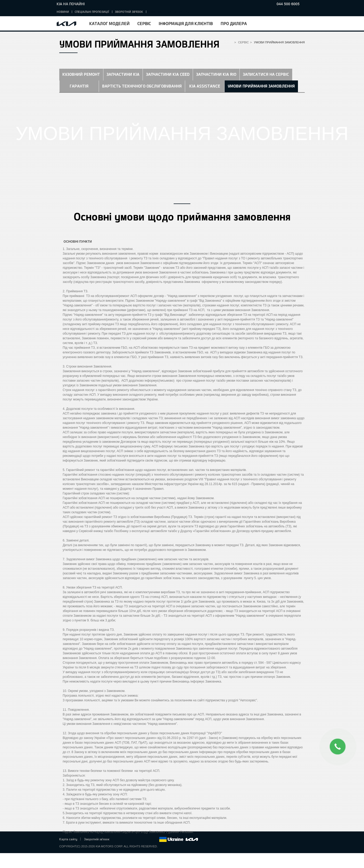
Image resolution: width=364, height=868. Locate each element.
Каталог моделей (109, 23)
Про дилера (234, 23)
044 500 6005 (288, 4)
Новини (63, 12)
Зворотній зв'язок (129, 12)
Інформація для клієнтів (186, 23)
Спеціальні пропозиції (92, 12)
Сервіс (144, 23)
